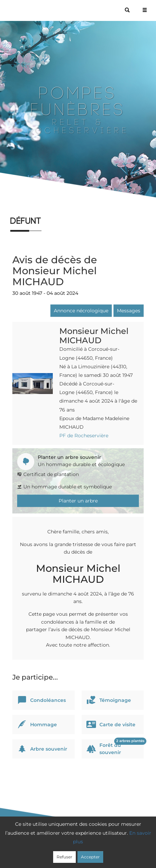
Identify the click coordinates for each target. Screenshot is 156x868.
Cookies (115, 845)
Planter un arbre (78, 501)
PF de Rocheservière (84, 436)
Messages (129, 311)
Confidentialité (84, 845)
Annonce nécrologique (81, 311)
